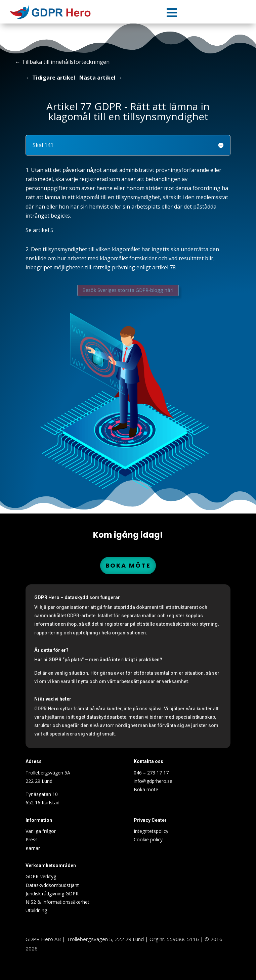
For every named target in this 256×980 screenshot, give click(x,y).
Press (32, 839)
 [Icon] (172, 13)
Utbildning (36, 910)
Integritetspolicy (151, 831)
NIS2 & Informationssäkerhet (57, 902)
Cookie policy (148, 839)
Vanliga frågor (41, 831)
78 (173, 267)
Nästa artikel (97, 78)
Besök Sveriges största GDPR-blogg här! (128, 290)
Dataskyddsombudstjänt (52, 885)
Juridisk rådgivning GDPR (52, 894)
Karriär (33, 848)
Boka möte (128, 565)
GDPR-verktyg (41, 876)
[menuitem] (172, 13)
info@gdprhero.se (153, 781)
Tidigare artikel (54, 78)
